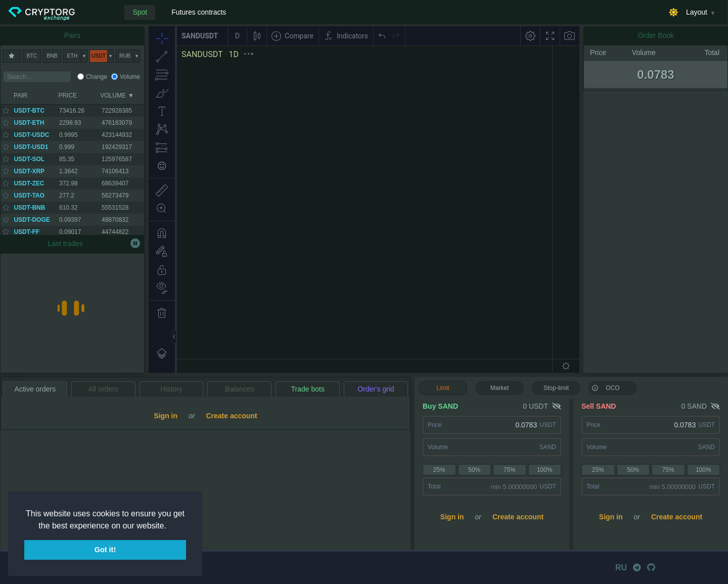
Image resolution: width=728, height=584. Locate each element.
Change (97, 77)
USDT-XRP (29, 171)
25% (439, 470)
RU (621, 568)
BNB (52, 56)
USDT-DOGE (32, 220)
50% (474, 470)
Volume (130, 77)
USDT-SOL (29, 159)
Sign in (452, 517)
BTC (32, 56)
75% (510, 470)
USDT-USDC (31, 135)
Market (500, 388)
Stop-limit (556, 388)
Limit (443, 388)
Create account (518, 517)
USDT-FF (27, 232)
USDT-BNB (29, 208)
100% (545, 470)
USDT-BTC (29, 111)
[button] (170, 526)
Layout (697, 12)
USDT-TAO (29, 196)
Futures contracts (199, 12)
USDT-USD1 (31, 147)
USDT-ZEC (29, 183)
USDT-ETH (29, 123)
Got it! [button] (105, 550)
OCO (606, 387)
